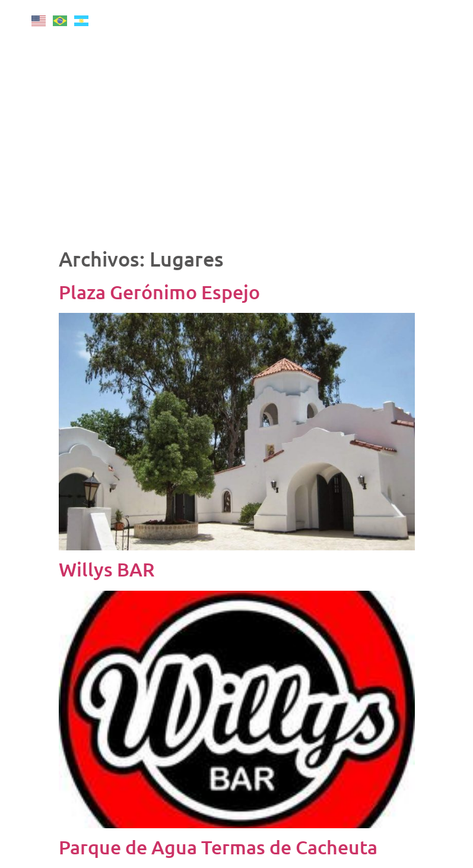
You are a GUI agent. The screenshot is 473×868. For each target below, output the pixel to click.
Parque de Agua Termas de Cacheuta (218, 847)
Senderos (410, 135)
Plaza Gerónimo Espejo (159, 292)
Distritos (411, 162)
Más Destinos (410, 107)
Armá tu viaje (411, 189)
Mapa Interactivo (411, 217)
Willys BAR (107, 569)
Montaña (410, 53)
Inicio (411, 26)
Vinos (410, 80)
